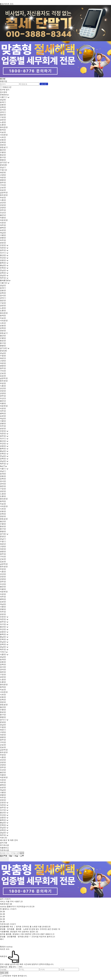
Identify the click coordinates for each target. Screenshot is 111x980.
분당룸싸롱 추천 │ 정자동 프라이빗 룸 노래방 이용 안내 (23, 926)
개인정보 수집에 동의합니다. (15, 976)
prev (2, 859)
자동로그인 (7, 87)
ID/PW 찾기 (5, 90)
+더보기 (7, 899)
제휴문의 (4, 904)
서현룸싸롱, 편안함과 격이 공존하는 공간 (17, 931)
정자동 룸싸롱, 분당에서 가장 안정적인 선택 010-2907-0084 (25, 934)
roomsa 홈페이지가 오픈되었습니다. (15, 906)
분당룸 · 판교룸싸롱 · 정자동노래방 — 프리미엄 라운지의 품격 (25, 937)
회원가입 (4, 81)
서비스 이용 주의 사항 (9, 901)
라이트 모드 (9, 4)
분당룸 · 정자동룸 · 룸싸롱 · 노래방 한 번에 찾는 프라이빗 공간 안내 (28, 929)
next (7, 859)
